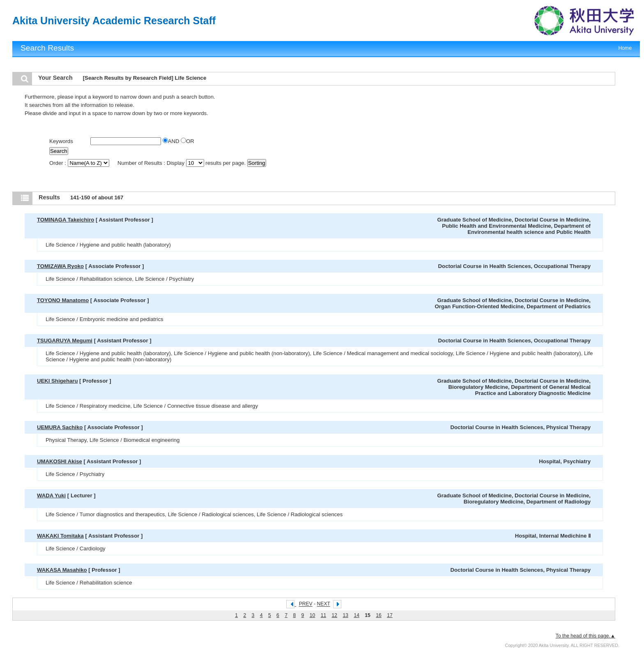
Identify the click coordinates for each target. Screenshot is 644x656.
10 (313, 615)
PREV (306, 604)
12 (335, 615)
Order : (80, 163)
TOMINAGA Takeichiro (66, 220)
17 (390, 615)
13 (345, 615)
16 (379, 615)
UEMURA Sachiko (60, 427)
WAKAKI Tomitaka (60, 536)
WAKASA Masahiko (62, 570)
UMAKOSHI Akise (60, 461)
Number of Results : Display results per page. (182, 163)
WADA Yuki (51, 495)
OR (187, 141)
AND (172, 141)
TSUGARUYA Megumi (65, 341)
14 (356, 615)
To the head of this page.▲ (585, 636)
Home (625, 48)
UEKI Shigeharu (57, 381)
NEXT (324, 604)
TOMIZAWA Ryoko (60, 266)
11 (324, 615)
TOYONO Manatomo (63, 300)
